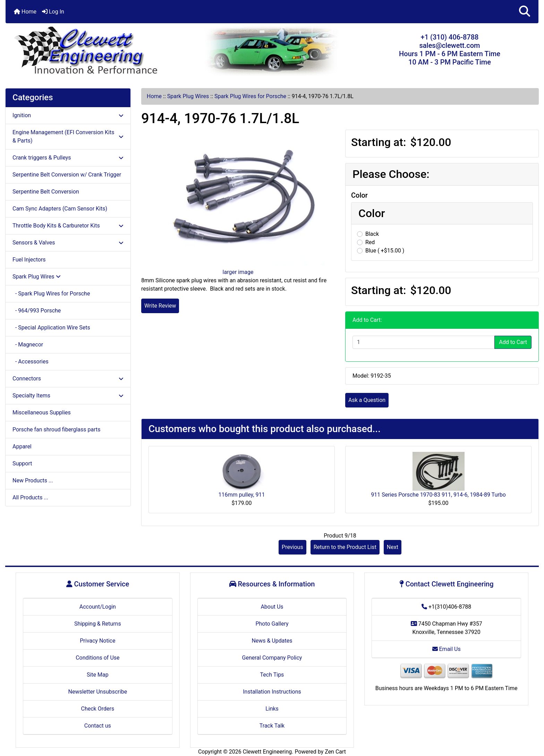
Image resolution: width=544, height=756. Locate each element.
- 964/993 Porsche (37, 311)
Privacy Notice (97, 641)
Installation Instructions (272, 692)
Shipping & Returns (98, 624)
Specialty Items (68, 396)
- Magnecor (28, 345)
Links (272, 709)
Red (370, 242)
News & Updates (272, 641)
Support (22, 463)
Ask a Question (367, 400)
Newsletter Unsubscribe (98, 692)
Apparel (22, 446)
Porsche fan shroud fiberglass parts (56, 429)
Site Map (98, 675)
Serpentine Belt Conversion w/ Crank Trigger (67, 175)
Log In (53, 12)
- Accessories (31, 362)
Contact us (98, 726)
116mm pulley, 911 (242, 495)
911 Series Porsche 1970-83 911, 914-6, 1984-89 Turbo (438, 495)
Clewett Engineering (267, 752)
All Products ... (30, 497)
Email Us (447, 649)
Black (372, 234)
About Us (272, 607)
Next (393, 547)
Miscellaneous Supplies (42, 413)
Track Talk (272, 726)
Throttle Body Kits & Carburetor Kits (68, 226)
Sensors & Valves (68, 243)
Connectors (68, 379)
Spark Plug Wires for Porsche (250, 96)
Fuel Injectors (29, 260)
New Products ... (33, 480)
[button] (525, 12)
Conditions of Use (97, 658)
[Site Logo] (94, 51)
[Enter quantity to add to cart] (424, 342)
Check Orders (98, 709)
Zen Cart (335, 752)
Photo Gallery (272, 624)
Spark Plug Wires (188, 96)
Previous (292, 547)
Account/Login (98, 607)
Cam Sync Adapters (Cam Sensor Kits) (60, 209)
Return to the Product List (345, 547)
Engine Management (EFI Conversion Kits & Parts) (68, 136)
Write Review (160, 306)
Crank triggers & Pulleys (68, 158)
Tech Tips (272, 675)
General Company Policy (272, 658)
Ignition (68, 115)
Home (25, 12)
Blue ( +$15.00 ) (385, 251)
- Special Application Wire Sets (51, 328)
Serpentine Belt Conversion (46, 192)
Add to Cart (513, 342)
